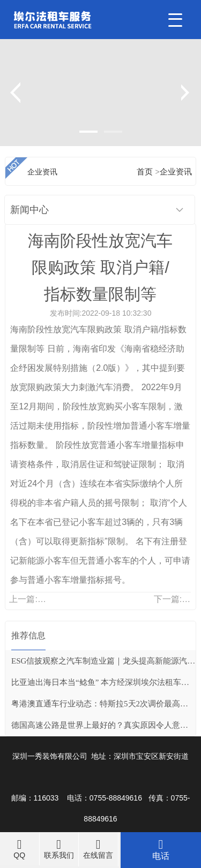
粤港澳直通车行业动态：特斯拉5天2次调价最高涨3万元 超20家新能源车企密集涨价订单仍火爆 (103, 704)
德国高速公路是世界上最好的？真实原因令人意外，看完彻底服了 (103, 725)
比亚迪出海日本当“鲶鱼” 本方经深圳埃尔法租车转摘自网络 (103, 682)
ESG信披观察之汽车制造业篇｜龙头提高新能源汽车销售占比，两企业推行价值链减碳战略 (103, 661)
